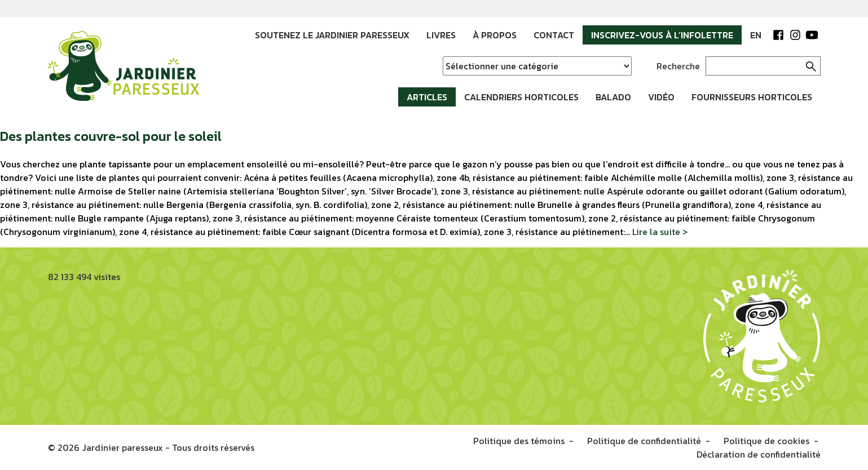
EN (756, 35)
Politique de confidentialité (644, 441)
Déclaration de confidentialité (759, 454)
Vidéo (661, 97)
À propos (495, 35)
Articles (427, 97)
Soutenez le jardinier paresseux (332, 35)
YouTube (812, 35)
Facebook (778, 35)
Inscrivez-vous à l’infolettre (662, 35)
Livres (441, 35)
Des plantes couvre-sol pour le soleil (111, 136)
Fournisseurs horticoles (752, 97)
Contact (554, 35)
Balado (613, 97)
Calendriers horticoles (521, 97)
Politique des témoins (519, 441)
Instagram (795, 35)
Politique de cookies (766, 441)
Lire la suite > (660, 232)
